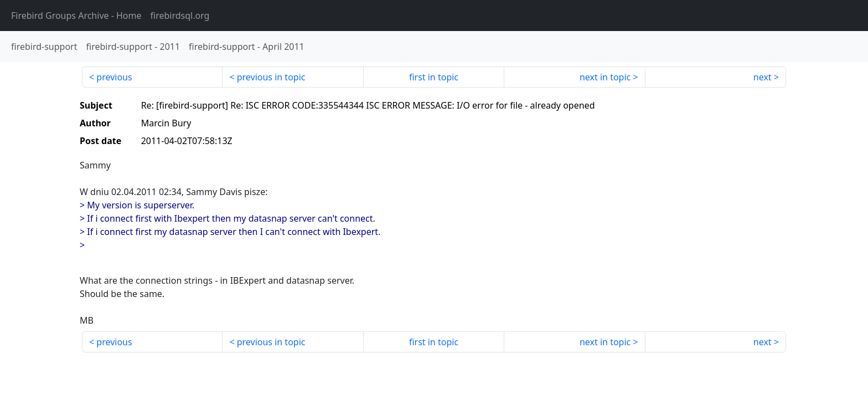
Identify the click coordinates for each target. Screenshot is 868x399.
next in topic (605, 77)
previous (114, 77)
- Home (76, 16)
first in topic (434, 77)
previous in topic (271, 77)
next (763, 77)
